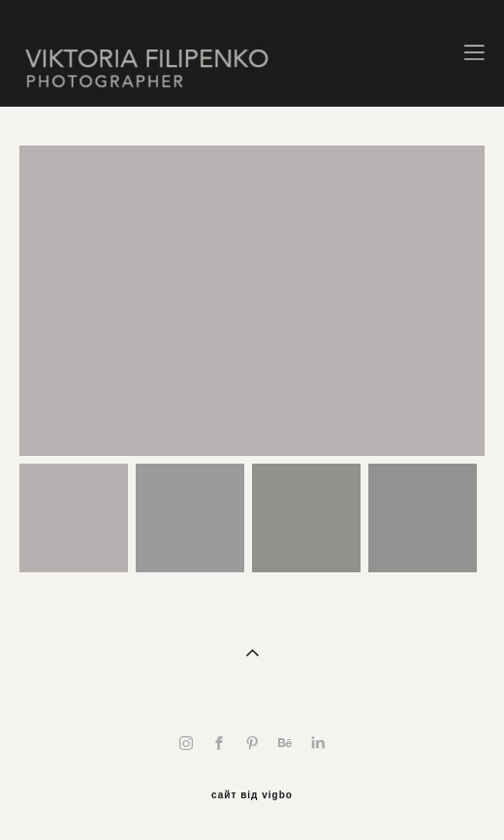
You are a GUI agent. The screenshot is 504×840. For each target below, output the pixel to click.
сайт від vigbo (252, 795)
